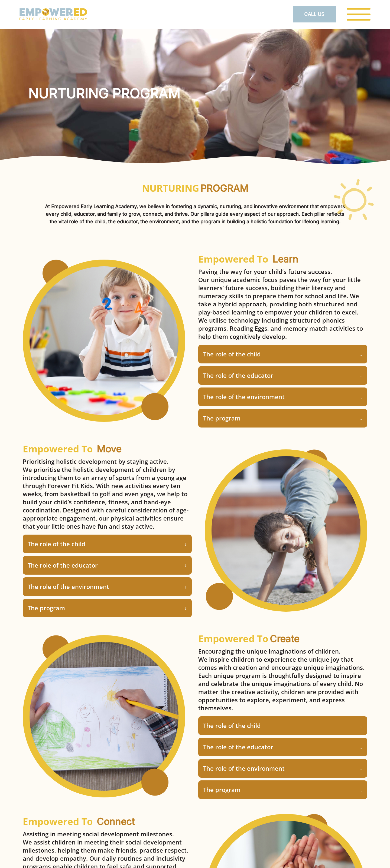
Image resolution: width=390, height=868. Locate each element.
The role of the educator (238, 375)
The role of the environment (244, 397)
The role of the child (232, 354)
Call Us (314, 14)
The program (222, 418)
